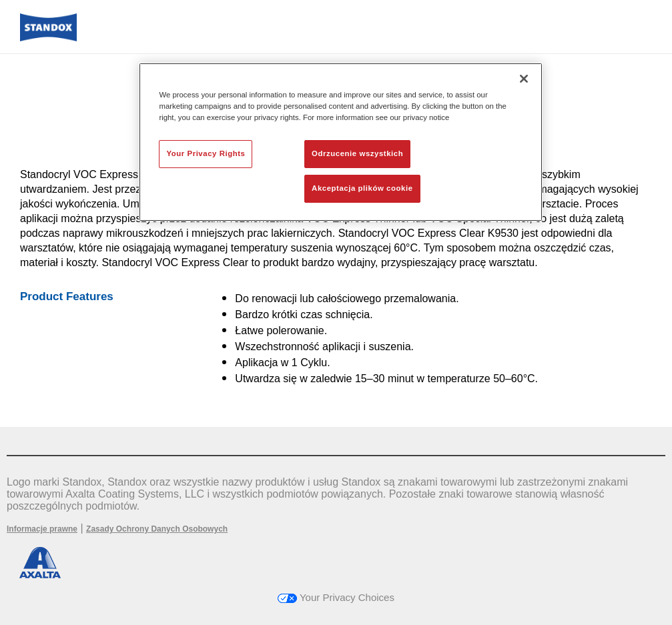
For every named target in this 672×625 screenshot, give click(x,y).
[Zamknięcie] (524, 79)
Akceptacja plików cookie (362, 188)
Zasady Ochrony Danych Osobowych (157, 529)
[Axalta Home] (48, 38)
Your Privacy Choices (336, 597)
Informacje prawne (42, 529)
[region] (340, 142)
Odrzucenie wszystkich (357, 153)
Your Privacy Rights (206, 153)
